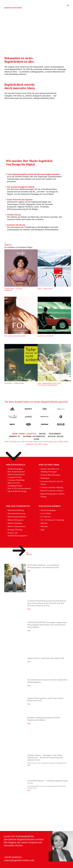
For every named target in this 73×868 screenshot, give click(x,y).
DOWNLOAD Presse (12, 862)
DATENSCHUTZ (26, 859)
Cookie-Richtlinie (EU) (13, 866)
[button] (24, 434)
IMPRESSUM (9, 859)
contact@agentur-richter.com (19, 848)
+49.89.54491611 (13, 844)
